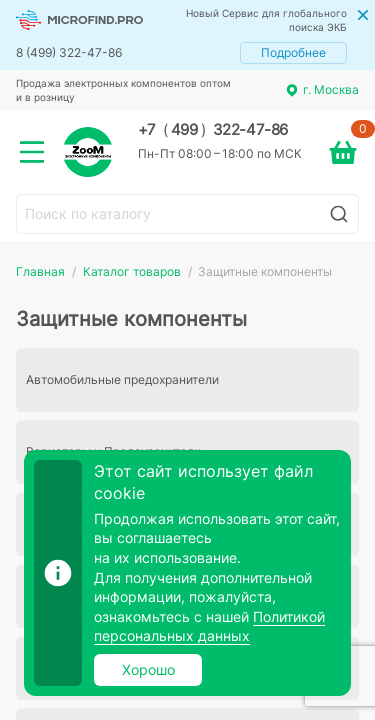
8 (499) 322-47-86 (69, 52)
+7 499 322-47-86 (213, 130)
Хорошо (148, 669)
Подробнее (293, 52)
